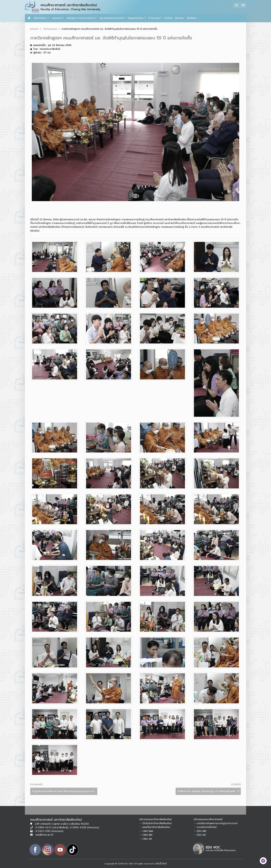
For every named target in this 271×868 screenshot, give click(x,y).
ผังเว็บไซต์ (161, 864)
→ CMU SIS (146, 839)
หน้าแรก (34, 29)
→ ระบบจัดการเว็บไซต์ (205, 827)
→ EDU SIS (200, 835)
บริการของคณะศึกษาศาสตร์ (208, 819)
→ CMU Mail (146, 831)
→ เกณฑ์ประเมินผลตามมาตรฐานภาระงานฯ (216, 823)
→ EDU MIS (200, 831)
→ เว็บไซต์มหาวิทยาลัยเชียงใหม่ (155, 823)
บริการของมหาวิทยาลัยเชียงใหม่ (155, 819)
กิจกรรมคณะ (50, 29)
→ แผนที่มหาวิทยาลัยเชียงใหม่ (155, 827)
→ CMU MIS (146, 835)
